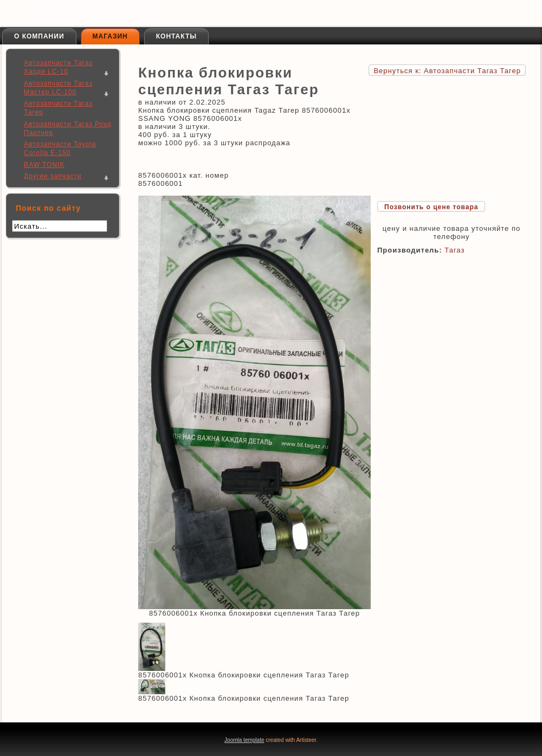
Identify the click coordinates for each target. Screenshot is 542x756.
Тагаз (454, 250)
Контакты (176, 36)
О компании (39, 36)
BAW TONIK (44, 165)
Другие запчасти (53, 176)
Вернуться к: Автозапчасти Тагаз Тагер (447, 71)
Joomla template (244, 740)
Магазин (110, 36)
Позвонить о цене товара (431, 207)
